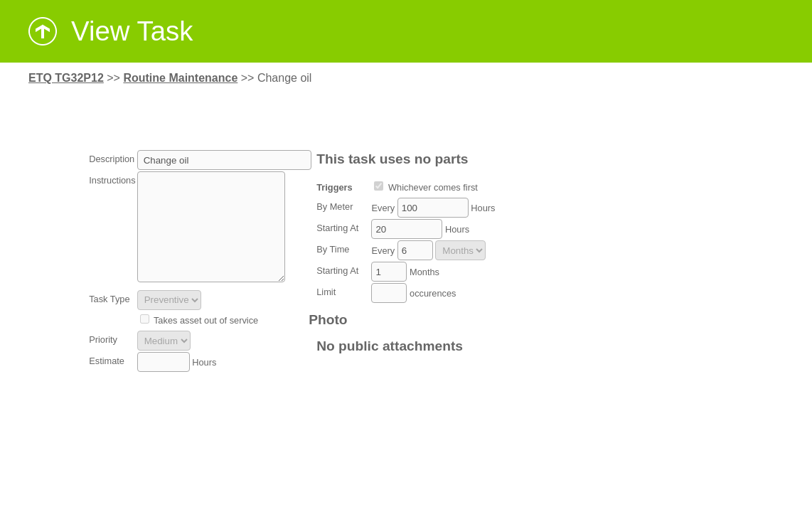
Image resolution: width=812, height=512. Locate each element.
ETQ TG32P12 (66, 78)
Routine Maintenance (180, 78)
